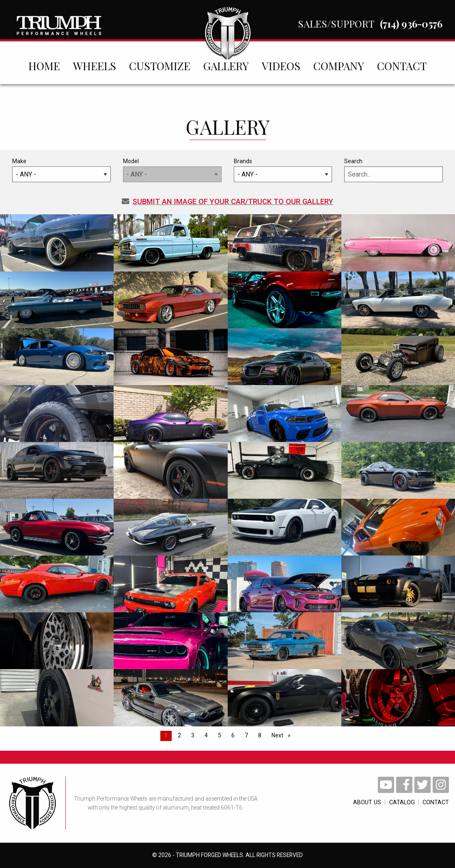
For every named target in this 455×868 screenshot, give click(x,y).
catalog (394, 803)
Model (172, 170)
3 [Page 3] (193, 735)
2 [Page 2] (179, 735)
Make (61, 170)
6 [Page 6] (233, 735)
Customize (160, 66)
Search (394, 170)
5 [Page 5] (220, 735)
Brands (283, 170)
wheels (95, 66)
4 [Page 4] (206, 735)
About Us (352, 803)
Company (339, 66)
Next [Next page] (283, 735)
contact (402, 66)
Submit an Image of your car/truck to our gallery (227, 201)
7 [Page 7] (246, 735)
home (44, 66)
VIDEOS (281, 66)
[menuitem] (44, 66)
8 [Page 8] (260, 735)
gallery (226, 66)
